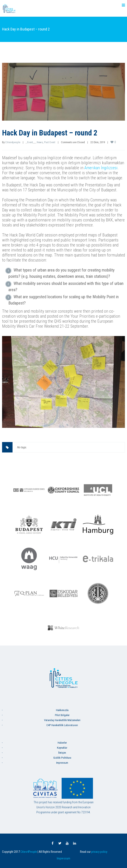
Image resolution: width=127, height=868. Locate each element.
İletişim (62, 753)
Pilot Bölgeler (62, 715)
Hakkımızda (62, 710)
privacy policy (99, 852)
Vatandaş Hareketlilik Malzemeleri (62, 720)
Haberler (62, 743)
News (40, 142)
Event (30, 142)
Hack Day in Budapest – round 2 (50, 133)
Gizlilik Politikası (62, 758)
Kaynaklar (62, 748)
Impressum (62, 763)
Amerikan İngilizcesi (101, 168)
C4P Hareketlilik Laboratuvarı (62, 725)
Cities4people (13, 142)
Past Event (50, 142)
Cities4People (29, 852)
